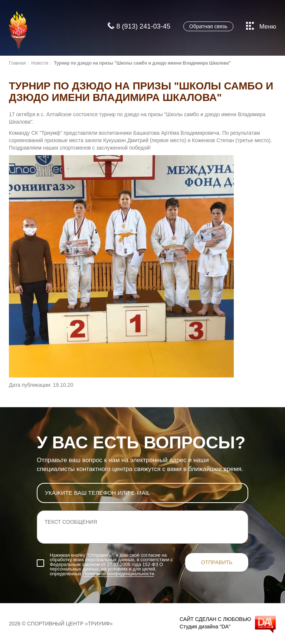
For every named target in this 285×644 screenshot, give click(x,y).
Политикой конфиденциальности (119, 574)
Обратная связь (208, 26)
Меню (261, 27)
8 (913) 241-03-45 (139, 27)
